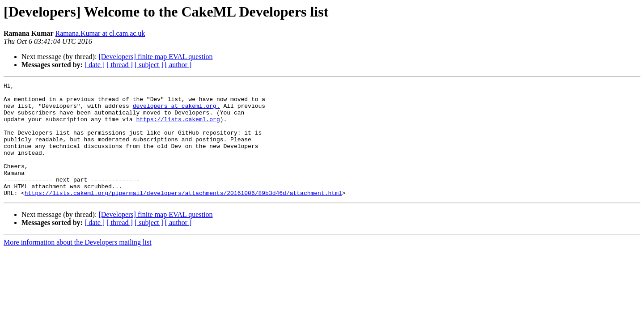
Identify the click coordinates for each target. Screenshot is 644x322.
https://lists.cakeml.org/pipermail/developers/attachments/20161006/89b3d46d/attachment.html (183, 216)
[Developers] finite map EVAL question (155, 57)
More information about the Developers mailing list (78, 265)
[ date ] (95, 65)
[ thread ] (120, 65)
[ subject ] (149, 65)
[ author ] (178, 65)
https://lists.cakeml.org (178, 127)
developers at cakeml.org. (176, 111)
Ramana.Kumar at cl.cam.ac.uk (100, 33)
